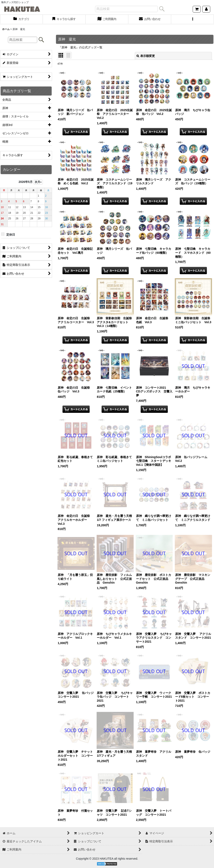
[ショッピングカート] (197, 9)
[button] (193, 19)
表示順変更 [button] (146, 56)
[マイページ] (206, 9)
